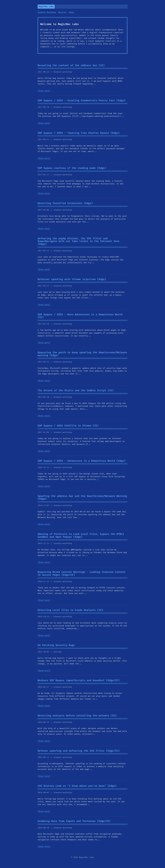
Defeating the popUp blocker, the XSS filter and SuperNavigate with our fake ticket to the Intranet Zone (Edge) (79, 241)
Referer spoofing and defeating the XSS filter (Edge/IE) (79, 751)
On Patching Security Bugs (56, 645)
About (72, 12)
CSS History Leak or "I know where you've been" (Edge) (77, 786)
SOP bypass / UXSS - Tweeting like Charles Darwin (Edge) (79, 133)
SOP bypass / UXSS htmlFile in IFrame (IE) (68, 426)
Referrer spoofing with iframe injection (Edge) (72, 279)
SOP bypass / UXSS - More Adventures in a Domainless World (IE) (80, 316)
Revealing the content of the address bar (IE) (71, 65)
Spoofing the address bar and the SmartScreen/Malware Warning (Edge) (82, 497)
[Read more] (44, 91)
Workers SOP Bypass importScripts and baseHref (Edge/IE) (79, 680)
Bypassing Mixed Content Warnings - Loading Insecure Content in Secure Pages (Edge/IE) (82, 573)
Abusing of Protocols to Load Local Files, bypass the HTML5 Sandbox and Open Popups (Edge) (81, 535)
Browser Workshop (47, 12)
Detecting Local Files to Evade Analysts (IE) (70, 610)
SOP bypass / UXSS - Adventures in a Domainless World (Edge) (82, 461)
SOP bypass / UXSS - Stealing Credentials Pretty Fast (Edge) (82, 100)
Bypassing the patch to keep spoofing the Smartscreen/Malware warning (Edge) (82, 354)
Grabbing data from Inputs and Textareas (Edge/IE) (74, 821)
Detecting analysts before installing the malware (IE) (77, 716)
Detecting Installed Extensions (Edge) (65, 203)
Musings (62, 12)
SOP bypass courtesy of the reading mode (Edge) (72, 168)
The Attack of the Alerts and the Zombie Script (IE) (76, 390)
